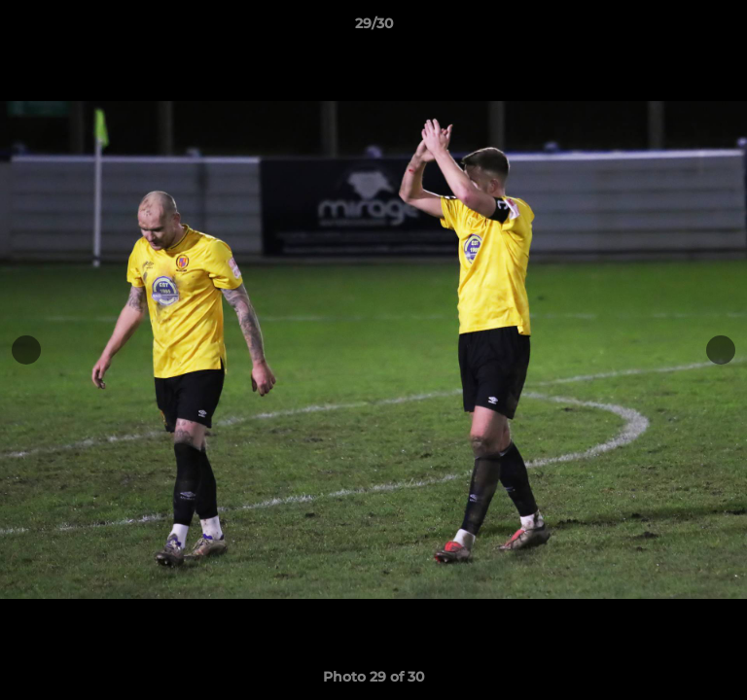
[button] (724, 28)
